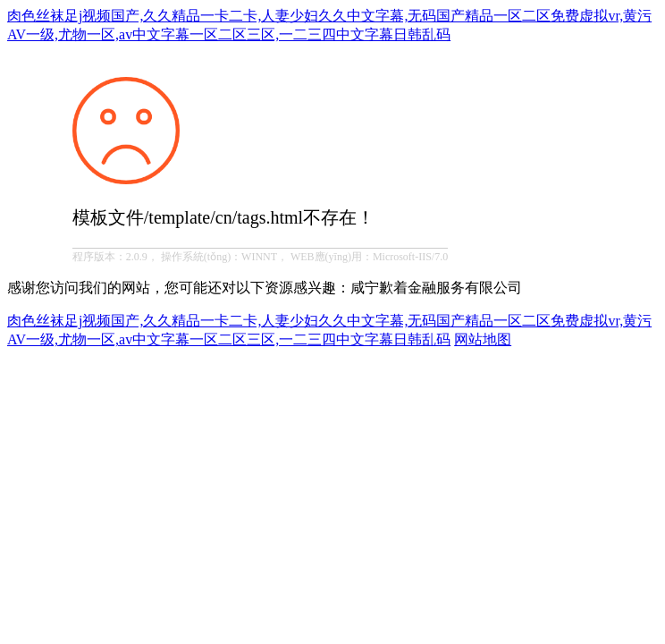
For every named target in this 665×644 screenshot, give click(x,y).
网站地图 (483, 339)
